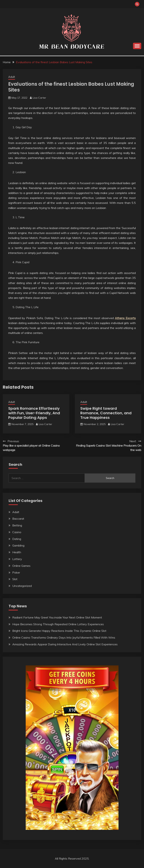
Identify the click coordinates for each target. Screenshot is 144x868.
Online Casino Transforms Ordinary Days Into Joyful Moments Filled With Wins (64, 637)
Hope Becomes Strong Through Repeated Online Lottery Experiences (58, 624)
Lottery (17, 559)
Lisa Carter (39, 98)
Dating (17, 539)
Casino (17, 532)
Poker (16, 572)
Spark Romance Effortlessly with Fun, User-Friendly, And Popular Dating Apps (34, 413)
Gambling (18, 545)
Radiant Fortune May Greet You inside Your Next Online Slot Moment (57, 617)
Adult (12, 77)
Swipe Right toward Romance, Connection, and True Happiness (106, 413)
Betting (17, 525)
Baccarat (18, 519)
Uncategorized (22, 586)
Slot (15, 579)
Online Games (21, 566)
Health (17, 552)
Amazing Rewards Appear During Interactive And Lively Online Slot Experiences (65, 644)
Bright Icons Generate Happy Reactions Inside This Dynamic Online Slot (59, 631)
